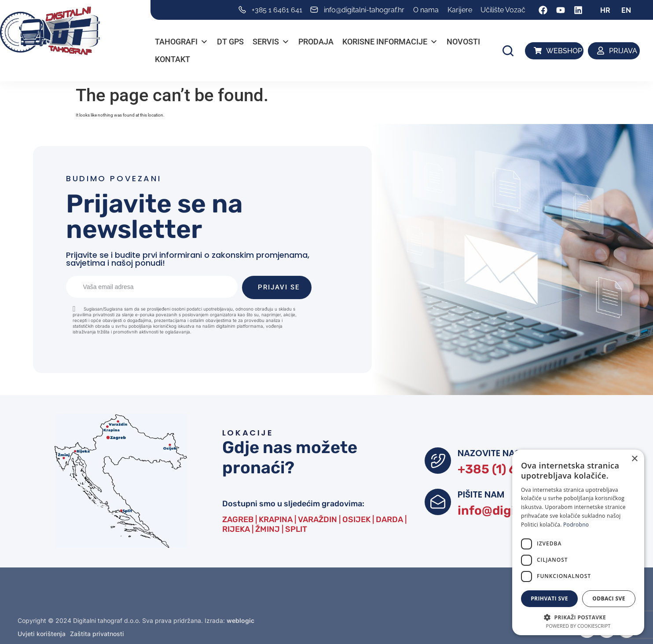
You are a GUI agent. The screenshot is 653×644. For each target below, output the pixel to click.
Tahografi (182, 42)
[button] (508, 51)
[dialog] (578, 542)
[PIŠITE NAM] (438, 502)
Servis (271, 42)
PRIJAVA (623, 51)
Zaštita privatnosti (97, 634)
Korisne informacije (390, 42)
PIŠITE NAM (481, 494)
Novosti (463, 42)
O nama (426, 10)
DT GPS (230, 42)
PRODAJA (316, 42)
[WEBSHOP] (538, 51)
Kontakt (172, 59)
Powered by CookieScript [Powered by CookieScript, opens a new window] (578, 626)
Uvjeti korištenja (42, 634)
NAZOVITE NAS (489, 453)
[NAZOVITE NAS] (438, 461)
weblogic (240, 620)
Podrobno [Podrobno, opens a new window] (576, 525)
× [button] (634, 459)
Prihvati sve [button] (549, 598)
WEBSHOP (564, 51)
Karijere (460, 10)
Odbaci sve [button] (609, 598)
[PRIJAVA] (601, 51)
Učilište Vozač (503, 10)
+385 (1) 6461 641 (510, 469)
